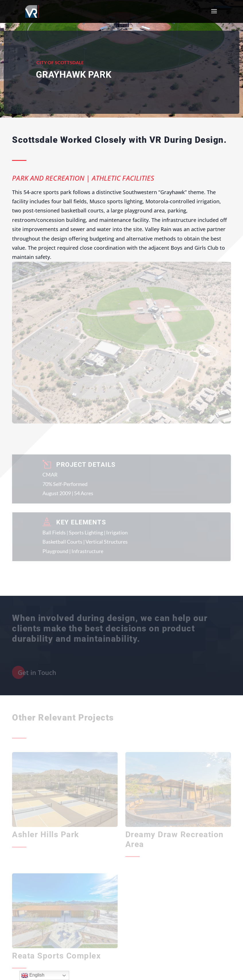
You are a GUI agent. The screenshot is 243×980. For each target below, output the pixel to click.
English (33, 975)
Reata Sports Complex (56, 956)
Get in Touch (37, 672)
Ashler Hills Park (46, 834)
